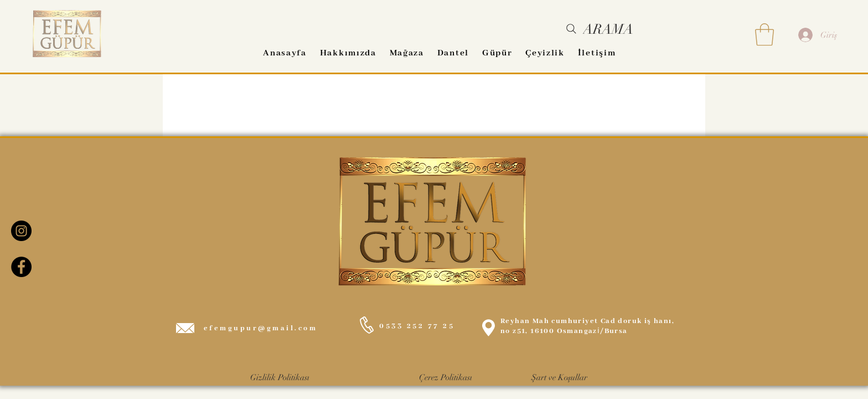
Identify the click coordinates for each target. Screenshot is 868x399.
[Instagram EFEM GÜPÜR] (21, 231)
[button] (764, 34)
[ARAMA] (599, 29)
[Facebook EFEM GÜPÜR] (21, 267)
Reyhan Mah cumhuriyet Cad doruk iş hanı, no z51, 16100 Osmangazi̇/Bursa (587, 326)
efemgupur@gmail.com (261, 328)
